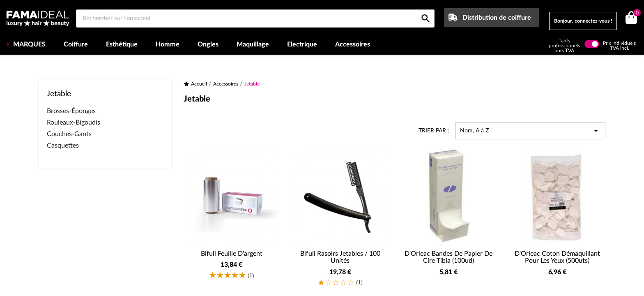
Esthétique (122, 44)
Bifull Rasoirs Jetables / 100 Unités (340, 257)
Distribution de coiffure (497, 18)
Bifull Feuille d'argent (232, 254)
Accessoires (353, 44)
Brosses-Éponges (71, 111)
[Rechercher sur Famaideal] (255, 18)
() (636, 14)
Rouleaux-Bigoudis (74, 123)
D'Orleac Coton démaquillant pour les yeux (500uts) (557, 257)
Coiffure (76, 44)
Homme (168, 44)
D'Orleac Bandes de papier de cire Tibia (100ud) (448, 257)
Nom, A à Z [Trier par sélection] (530, 131)
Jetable (59, 94)
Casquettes (63, 146)
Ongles (208, 44)
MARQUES (29, 44)
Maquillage (253, 44)
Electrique (302, 44)
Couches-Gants (69, 134)
